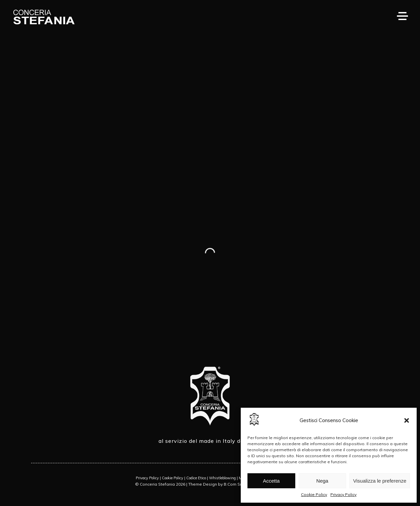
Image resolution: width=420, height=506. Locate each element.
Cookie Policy (314, 494)
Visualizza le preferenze (380, 481)
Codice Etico (196, 478)
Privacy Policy (343, 494)
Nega (322, 481)
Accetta (271, 481)
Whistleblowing (222, 478)
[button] (407, 420)
